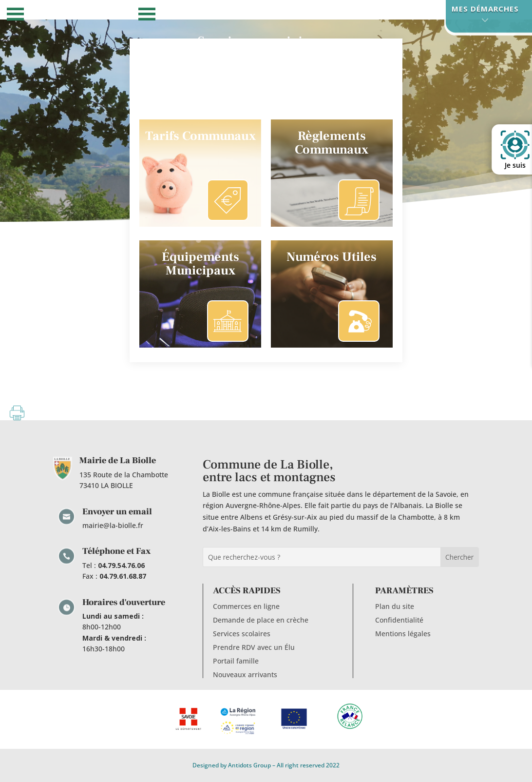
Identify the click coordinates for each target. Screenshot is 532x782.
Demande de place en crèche (261, 620)
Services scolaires (242, 634)
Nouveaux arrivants (245, 674)
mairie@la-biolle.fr (113, 525)
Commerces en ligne (246, 606)
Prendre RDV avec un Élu (254, 647)
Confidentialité (399, 620)
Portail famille (236, 661)
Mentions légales (403, 634)
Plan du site (395, 606)
